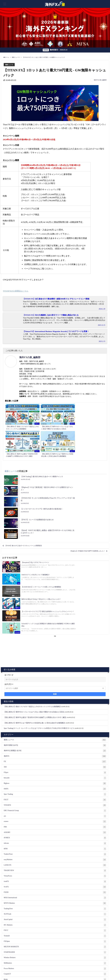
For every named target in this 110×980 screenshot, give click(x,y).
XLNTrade (55, 822)
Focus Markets (55, 877)
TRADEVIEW (55, 779)
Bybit (55, 888)
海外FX (55, 664)
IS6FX (55, 697)
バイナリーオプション (55, 926)
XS (55, 910)
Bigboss (55, 692)
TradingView (55, 817)
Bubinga (55, 948)
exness (55, 730)
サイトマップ (15, 975)
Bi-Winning (55, 953)
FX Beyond (55, 915)
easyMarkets (55, 768)
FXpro (55, 681)
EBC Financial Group (55, 719)
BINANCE (55, 899)
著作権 (100, 972)
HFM (55, 757)
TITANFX (55, 714)
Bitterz (55, 893)
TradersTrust (55, 762)
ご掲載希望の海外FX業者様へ (12, 972)
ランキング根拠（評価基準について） (59, 972)
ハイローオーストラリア (55, 942)
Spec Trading (55, 703)
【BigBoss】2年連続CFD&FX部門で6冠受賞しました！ (81, 494)
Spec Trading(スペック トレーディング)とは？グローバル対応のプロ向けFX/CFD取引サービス (39, 636)
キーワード (9, 583)
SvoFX (55, 795)
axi (55, 724)
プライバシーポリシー (81, 972)
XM (55, 675)
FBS (55, 735)
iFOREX (55, 746)
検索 (55, 602)
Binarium (55, 904)
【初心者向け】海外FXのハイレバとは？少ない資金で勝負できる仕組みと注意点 (34, 620)
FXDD (55, 801)
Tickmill (55, 844)
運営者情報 (6, 975)
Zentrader (55, 959)
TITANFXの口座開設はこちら (16, 291)
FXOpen (55, 850)
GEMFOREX (55, 920)
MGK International (55, 806)
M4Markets (55, 871)
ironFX (55, 790)
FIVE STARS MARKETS (55, 937)
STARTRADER (55, 861)
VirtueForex (55, 784)
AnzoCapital (55, 828)
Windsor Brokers (55, 866)
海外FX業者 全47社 (55, 654)
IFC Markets (55, 833)
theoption (55, 931)
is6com (55, 752)
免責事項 (94, 972)
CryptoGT (55, 882)
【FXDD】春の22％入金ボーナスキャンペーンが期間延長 (30, 487)
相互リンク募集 (39, 972)
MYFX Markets (55, 811)
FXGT (55, 708)
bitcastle (55, 686)
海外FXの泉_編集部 (100, 80)
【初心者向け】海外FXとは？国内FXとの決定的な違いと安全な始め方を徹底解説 (34, 631)
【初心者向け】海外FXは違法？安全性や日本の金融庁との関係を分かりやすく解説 (35, 626)
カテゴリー (9, 593)
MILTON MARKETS (55, 855)
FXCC (55, 839)
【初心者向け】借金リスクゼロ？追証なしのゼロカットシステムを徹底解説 (32, 615)
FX (55, 670)
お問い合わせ (28, 972)
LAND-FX (55, 773)
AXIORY (55, 741)
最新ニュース (10, 65)
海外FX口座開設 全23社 (55, 659)
